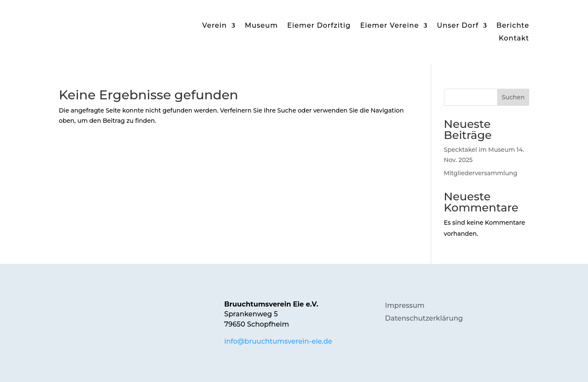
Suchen (513, 97)
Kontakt (514, 39)
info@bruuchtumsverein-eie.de (278, 341)
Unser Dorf (458, 26)
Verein (215, 26)
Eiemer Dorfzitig (319, 26)
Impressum (405, 306)
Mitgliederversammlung (481, 173)
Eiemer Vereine (389, 26)
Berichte (513, 26)
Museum (261, 26)
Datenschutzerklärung (424, 319)
